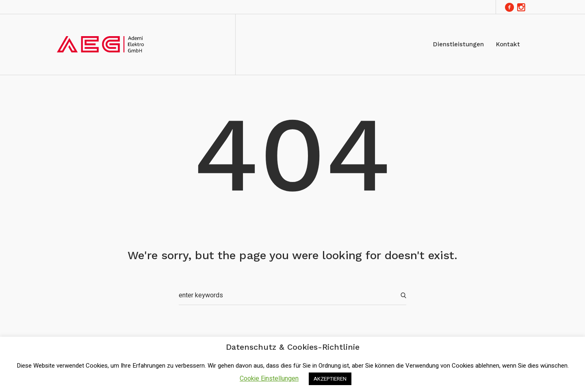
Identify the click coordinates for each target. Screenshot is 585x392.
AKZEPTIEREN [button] (330, 379)
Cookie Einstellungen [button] (269, 379)
